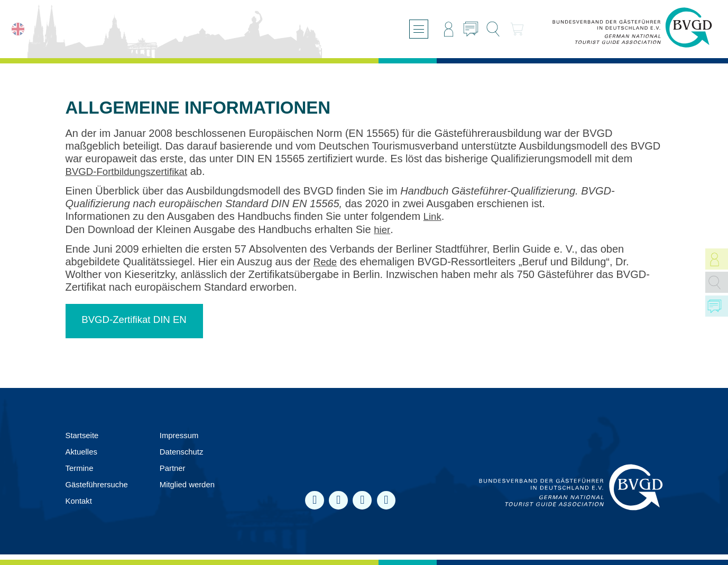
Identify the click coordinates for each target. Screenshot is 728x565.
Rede (326, 261)
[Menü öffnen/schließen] (413, 29)
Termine (81, 467)
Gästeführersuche (99, 484)
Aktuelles (83, 451)
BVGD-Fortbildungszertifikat (131, 171)
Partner (178, 467)
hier (382, 229)
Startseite (84, 435)
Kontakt (80, 501)
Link (433, 216)
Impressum (185, 435)
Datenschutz (188, 451)
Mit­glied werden (194, 484)
